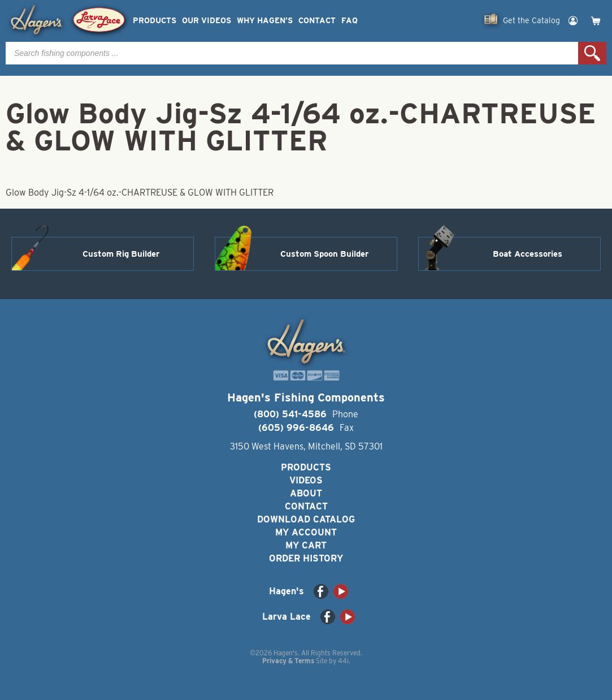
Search (592, 53)
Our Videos (207, 21)
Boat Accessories (528, 254)
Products (155, 21)
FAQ (350, 21)
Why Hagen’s (265, 21)
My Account (306, 532)
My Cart (306, 545)
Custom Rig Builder (121, 254)
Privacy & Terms (288, 661)
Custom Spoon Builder (324, 254)
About (306, 493)
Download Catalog (306, 519)
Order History (306, 558)
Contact (317, 21)
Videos (306, 480)
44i (343, 661)
